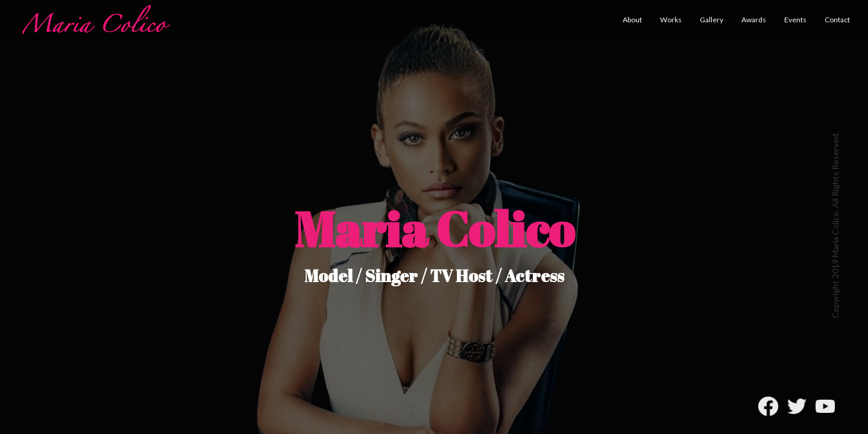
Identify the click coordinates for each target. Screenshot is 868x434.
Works (671, 20)
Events (795, 20)
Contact (837, 20)
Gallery (712, 20)
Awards (754, 20)
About (632, 20)
